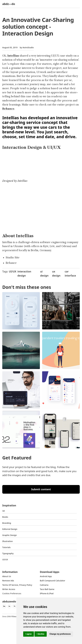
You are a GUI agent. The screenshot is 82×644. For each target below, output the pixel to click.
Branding (7, 523)
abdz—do (9, 4)
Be (4, 606)
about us (7, 576)
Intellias (13, 56)
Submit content (41, 489)
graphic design (10, 535)
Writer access (9, 589)
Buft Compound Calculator (53, 581)
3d (3, 511)
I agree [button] (29, 634)
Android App (46, 576)
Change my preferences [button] (60, 634)
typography (8, 553)
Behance (8, 109)
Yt (15, 606)
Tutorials (6, 547)
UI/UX (13, 271)
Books (5, 517)
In (9, 606)
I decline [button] (41, 634)
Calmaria (44, 585)
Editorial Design (10, 529)
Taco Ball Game (47, 589)
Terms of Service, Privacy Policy (17, 585)
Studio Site (13, 258)
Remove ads (8, 581)
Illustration (8, 541)
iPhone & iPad (47, 593)
